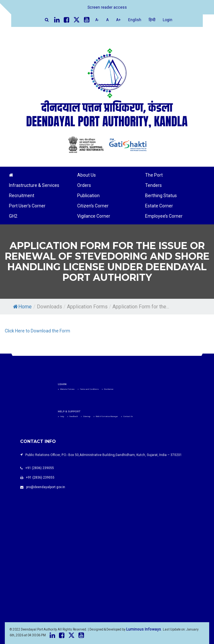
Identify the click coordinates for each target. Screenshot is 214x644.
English (135, 20)
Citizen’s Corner (93, 206)
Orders (84, 185)
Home (22, 307)
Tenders (153, 185)
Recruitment (22, 196)
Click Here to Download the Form (37, 331)
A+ (118, 20)
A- (97, 20)
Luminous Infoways (144, 629)
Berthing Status (161, 196)
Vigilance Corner (94, 216)
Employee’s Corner (164, 216)
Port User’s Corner (27, 206)
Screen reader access (107, 7)
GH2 (13, 216)
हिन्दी (152, 20)
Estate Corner (159, 206)
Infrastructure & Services (34, 185)
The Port (154, 175)
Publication (88, 196)
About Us (86, 175)
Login (168, 20)
